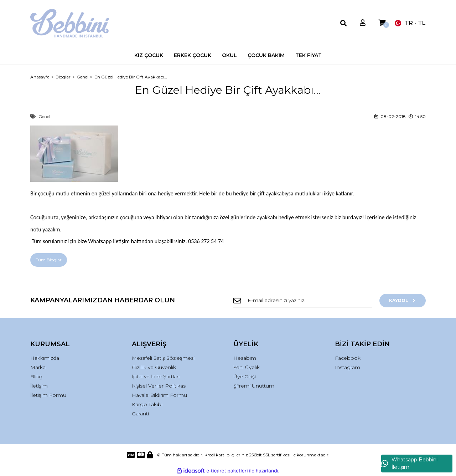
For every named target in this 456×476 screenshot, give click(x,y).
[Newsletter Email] (303, 301)
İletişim (39, 386)
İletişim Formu (48, 395)
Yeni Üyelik (247, 367)
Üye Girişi (245, 377)
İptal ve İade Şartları (156, 377)
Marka (38, 367)
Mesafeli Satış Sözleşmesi (163, 358)
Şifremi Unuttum (254, 386)
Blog (36, 377)
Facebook (348, 358)
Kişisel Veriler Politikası (159, 386)
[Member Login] (363, 23)
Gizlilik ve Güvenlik (154, 367)
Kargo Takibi (147, 404)
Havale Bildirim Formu (159, 395)
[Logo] (70, 23)
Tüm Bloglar (49, 260)
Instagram (348, 367)
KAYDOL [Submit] (403, 300)
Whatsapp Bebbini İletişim (409, 463)
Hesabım (245, 358)
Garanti (140, 414)
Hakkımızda (45, 358)
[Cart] (382, 23)
